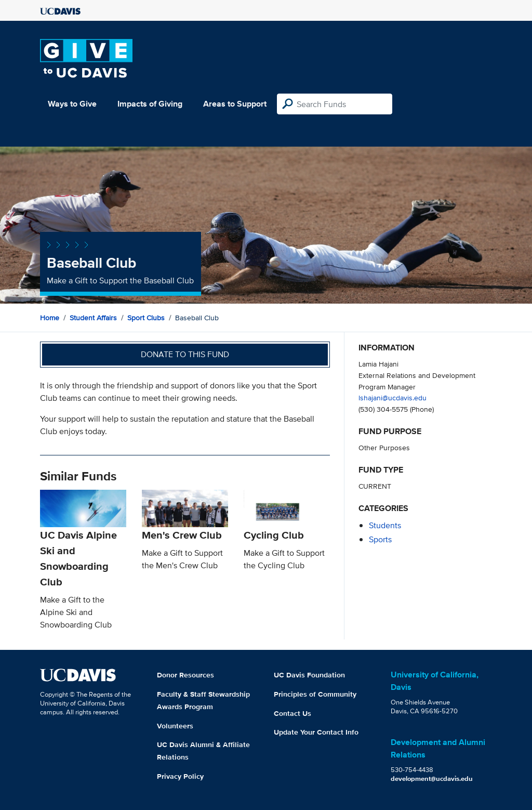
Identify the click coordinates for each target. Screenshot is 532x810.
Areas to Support (235, 104)
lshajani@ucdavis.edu (393, 397)
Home (50, 318)
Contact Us (292, 713)
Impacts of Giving (150, 104)
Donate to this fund (185, 354)
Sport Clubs (146, 318)
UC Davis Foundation (309, 675)
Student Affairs (93, 318)
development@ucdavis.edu (432, 779)
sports (380, 539)
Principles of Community (315, 694)
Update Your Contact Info (316, 732)
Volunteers (175, 726)
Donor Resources (185, 675)
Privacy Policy (180, 776)
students (385, 525)
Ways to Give (72, 104)
